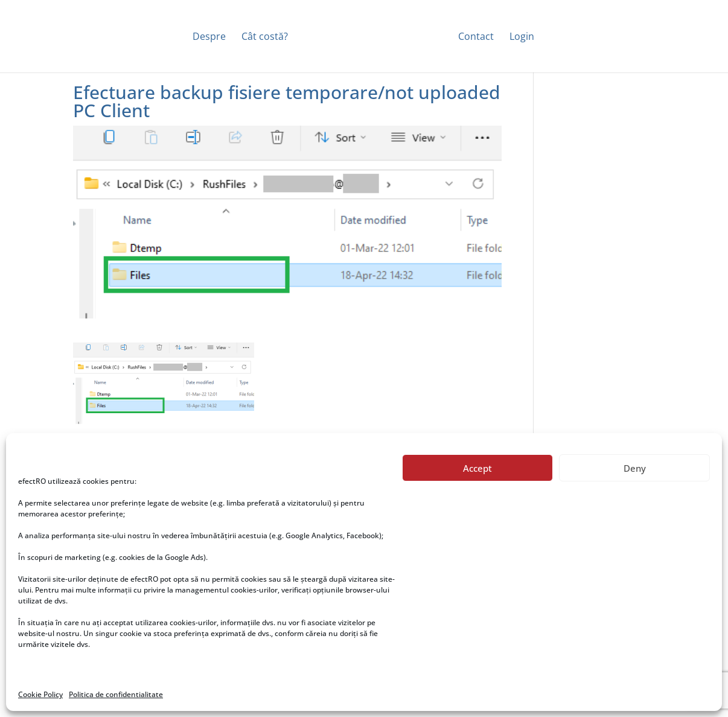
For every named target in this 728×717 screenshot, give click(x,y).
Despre (209, 37)
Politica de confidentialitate (116, 694)
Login (522, 37)
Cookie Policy (40, 694)
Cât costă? (265, 37)
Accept (477, 468)
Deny (635, 468)
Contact (476, 37)
